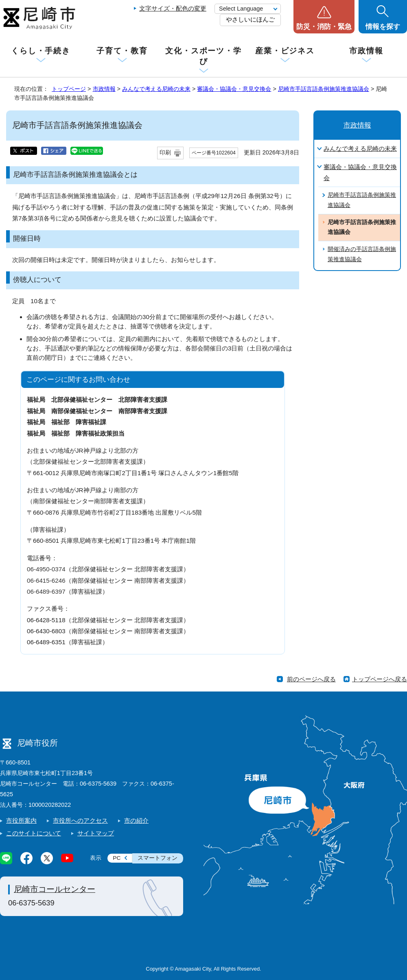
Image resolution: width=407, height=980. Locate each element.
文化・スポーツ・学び (203, 56)
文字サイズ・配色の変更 (173, 8)
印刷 (165, 153)
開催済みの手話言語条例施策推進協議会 (362, 254)
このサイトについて (34, 833)
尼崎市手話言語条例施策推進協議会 (324, 89)
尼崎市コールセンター (55, 889)
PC (117, 858)
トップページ (69, 89)
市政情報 (366, 51)
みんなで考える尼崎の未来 (156, 89)
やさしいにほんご (250, 19)
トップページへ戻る (380, 679)
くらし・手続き (41, 51)
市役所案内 (21, 820)
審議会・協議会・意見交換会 (234, 89)
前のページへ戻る (311, 679)
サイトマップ (96, 833)
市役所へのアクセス (80, 820)
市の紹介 (136, 820)
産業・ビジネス (285, 51)
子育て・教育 (122, 51)
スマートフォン (158, 858)
